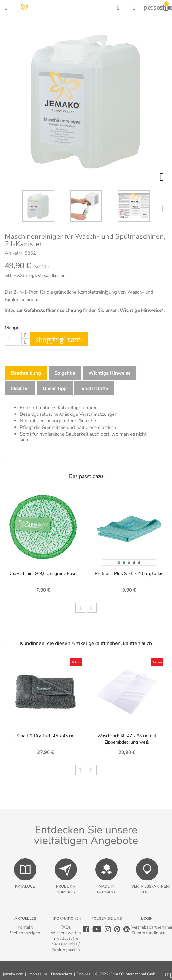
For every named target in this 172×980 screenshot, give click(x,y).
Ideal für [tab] (20, 388)
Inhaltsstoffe (66, 938)
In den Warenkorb (59, 339)
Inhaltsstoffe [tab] (94, 388)
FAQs (66, 927)
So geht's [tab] (65, 373)
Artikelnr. (14, 253)
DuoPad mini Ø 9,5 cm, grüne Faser (43, 574)
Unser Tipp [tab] (55, 388)
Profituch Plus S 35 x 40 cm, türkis (129, 574)
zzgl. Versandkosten (47, 276)
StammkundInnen (149, 933)
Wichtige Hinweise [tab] (109, 373)
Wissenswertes (66, 933)
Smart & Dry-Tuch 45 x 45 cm (46, 736)
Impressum (38, 974)
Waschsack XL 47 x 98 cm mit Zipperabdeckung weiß (127, 739)
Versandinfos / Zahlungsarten (66, 947)
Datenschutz (62, 974)
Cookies (83, 974)
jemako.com (13, 974)
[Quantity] (12, 339)
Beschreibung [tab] (26, 373)
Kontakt (25, 927)
